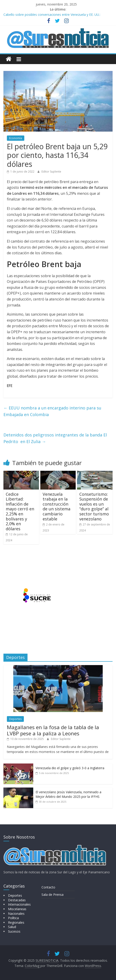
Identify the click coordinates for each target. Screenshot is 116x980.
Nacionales (16, 914)
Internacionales (19, 904)
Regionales (16, 922)
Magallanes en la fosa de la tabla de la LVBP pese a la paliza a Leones (53, 730)
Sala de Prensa (52, 895)
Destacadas (17, 900)
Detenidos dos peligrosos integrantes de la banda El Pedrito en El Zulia (55, 438)
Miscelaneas (17, 909)
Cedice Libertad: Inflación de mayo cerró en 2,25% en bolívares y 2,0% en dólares (20, 511)
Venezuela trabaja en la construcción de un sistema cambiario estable (57, 506)
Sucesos (14, 931)
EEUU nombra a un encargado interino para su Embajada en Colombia (52, 411)
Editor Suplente (51, 172)
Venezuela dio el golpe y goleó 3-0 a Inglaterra (70, 768)
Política (13, 918)
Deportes (15, 719)
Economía (16, 138)
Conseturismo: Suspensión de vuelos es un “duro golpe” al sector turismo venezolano (94, 506)
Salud (12, 927)
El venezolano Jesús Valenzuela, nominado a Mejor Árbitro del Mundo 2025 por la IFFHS (68, 794)
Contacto (48, 887)
